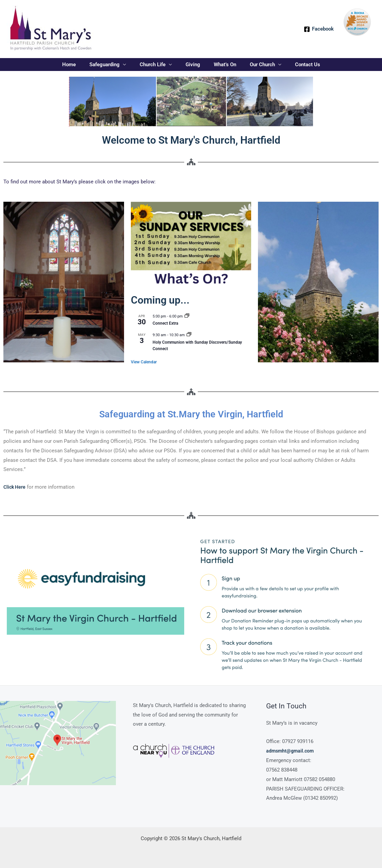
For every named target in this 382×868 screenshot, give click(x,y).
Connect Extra (165, 323)
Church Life (156, 65)
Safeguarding (111, 65)
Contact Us (297, 65)
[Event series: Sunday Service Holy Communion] (189, 335)
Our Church (256, 65)
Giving (193, 65)
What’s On (222, 65)
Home (79, 65)
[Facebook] (319, 29)
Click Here (15, 487)
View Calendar (144, 362)
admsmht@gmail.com (291, 751)
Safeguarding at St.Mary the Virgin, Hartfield (191, 414)
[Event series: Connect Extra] (187, 316)
